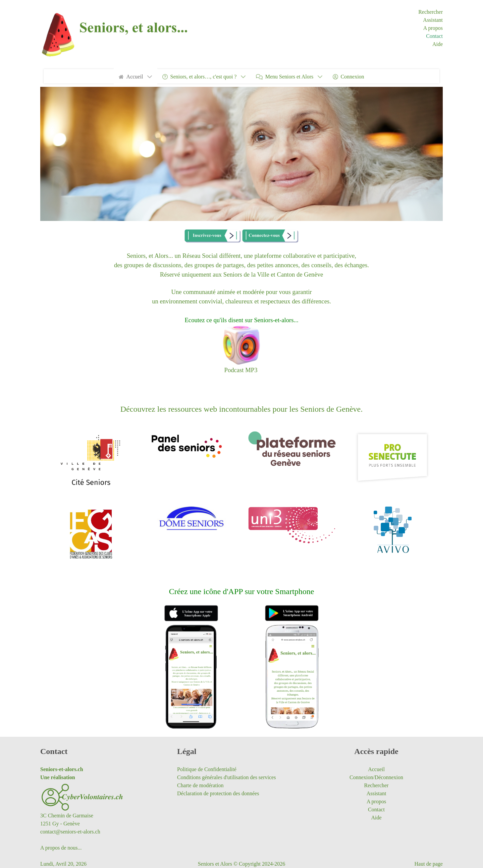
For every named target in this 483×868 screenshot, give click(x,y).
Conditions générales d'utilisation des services (226, 777)
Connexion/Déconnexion (376, 777)
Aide (438, 44)
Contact (434, 36)
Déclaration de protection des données (218, 793)
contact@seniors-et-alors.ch (70, 832)
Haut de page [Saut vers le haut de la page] (429, 864)
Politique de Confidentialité (207, 769)
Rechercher (431, 12)
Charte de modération (200, 785)
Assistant (433, 20)
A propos (433, 28)
